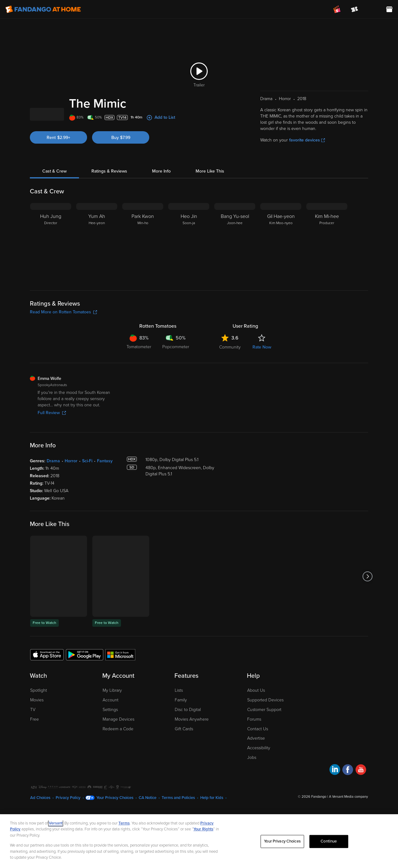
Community (230, 380)
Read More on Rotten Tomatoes (63, 345)
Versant (56, 823)
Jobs (252, 790)
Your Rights (203, 829)
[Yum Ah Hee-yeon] (97, 275)
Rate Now (262, 380)
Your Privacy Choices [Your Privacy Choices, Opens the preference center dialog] (282, 841)
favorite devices (307, 173)
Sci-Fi (87, 494)
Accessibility (259, 780)
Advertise (256, 771)
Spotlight (39, 723)
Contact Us (258, 762)
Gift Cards (184, 762)
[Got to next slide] (367, 609)
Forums (254, 752)
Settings (110, 742)
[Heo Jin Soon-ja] (189, 275)
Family (181, 733)
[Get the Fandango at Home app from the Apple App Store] (47, 687)
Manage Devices (118, 752)
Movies (37, 733)
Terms (124, 823)
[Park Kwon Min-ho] (143, 275)
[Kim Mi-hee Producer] (327, 275)
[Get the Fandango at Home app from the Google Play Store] (85, 687)
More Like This (210, 204)
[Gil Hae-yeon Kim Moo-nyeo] (281, 275)
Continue (329, 841)
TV (33, 742)
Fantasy (105, 494)
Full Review (52, 445)
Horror (71, 494)
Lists (179, 723)
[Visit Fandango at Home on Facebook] (348, 803)
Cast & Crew (54, 204)
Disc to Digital (188, 742)
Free (35, 752)
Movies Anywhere (192, 752)
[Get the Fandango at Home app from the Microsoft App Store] (120, 687)
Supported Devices (265, 733)
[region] (199, 841)
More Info (161, 204)
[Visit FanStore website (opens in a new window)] (389, 9)
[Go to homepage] (43, 9)
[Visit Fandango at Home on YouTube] (361, 803)
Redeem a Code (118, 762)
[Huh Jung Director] (51, 275)
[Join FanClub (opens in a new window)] (337, 9)
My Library (112, 723)
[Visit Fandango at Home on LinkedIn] (335, 803)
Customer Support (264, 742)
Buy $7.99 (121, 170)
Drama (53, 494)
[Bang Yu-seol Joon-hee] (235, 275)
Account (111, 733)
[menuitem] (372, 9)
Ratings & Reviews (109, 204)
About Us (256, 723)
